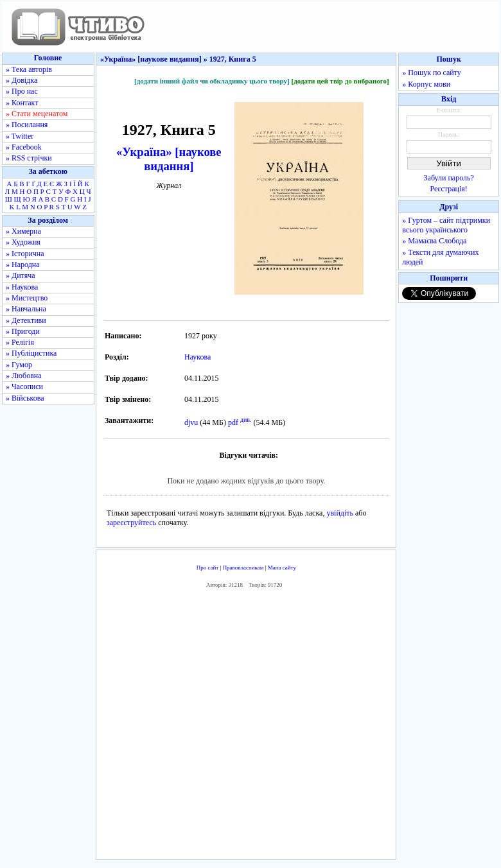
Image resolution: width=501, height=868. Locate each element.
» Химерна (23, 231)
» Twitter (20, 136)
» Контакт (22, 103)
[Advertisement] (286, 727)
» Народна (23, 265)
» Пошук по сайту (431, 73)
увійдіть (340, 513)
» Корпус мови (426, 84)
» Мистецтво (27, 298)
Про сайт (208, 568)
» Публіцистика (31, 353)
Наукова (198, 357)
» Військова (25, 398)
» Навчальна (26, 309)
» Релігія (20, 342)
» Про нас (22, 91)
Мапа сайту (282, 568)
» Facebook (24, 147)
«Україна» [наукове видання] (169, 159)
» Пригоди (23, 331)
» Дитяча (21, 275)
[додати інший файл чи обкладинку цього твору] (212, 81)
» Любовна (24, 376)
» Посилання (27, 125)
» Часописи (24, 386)
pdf (233, 422)
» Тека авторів (29, 69)
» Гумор (19, 365)
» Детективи (26, 320)
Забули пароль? (449, 178)
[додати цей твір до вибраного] (340, 81)
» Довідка (22, 80)
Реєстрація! (449, 189)
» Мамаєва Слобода (434, 241)
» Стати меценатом (37, 114)
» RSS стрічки (29, 158)
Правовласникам (243, 568)
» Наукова (22, 287)
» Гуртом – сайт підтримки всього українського (446, 225)
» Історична (25, 254)
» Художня (23, 242)
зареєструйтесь (131, 523)
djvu (191, 422)
